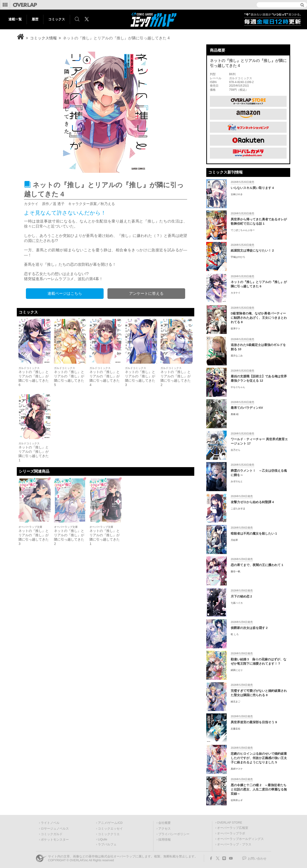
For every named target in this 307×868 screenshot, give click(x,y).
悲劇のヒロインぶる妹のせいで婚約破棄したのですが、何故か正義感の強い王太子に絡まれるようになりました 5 (259, 758)
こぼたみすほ (238, 509)
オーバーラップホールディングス (240, 839)
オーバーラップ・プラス (234, 844)
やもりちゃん (238, 387)
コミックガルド (52, 834)
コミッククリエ (109, 834)
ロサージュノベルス (55, 829)
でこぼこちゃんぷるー (243, 230)
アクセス (165, 829)
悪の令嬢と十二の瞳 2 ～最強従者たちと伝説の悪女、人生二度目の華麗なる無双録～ (259, 789)
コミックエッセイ (110, 829)
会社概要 (165, 823)
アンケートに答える (146, 293)
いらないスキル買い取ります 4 (252, 188)
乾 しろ (235, 634)
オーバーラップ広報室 (233, 828)
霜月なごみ (237, 356)
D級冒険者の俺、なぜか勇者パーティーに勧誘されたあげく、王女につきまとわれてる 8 (259, 318)
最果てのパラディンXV (247, 408)
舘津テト (236, 329)
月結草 (234, 540)
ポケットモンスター (55, 840)
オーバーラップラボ (231, 833)
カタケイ (236, 293)
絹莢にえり (237, 670)
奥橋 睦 (235, 414)
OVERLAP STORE (230, 823)
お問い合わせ (257, 859)
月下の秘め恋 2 (241, 596)
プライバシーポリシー (174, 834)
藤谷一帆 (236, 571)
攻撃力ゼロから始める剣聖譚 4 (252, 502)
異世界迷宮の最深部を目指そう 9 (254, 722)
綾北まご (236, 702)
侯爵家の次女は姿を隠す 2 (249, 628)
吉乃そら (236, 450)
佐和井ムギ (237, 800)
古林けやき (237, 194)
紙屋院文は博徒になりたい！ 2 (252, 250)
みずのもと (237, 481)
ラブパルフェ (107, 844)
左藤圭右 (236, 729)
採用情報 (165, 840)
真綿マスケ (237, 769)
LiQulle (103, 839)
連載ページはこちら (65, 293)
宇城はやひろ (238, 257)
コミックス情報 (43, 38)
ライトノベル (50, 823)
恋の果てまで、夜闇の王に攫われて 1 (257, 565)
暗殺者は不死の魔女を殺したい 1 (254, 533)
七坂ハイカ (237, 603)
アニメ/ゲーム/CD (110, 823)
